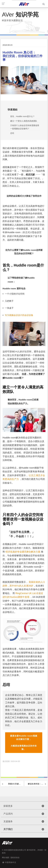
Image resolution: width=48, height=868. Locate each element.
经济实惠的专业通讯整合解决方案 (23, 552)
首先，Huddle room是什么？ (22, 116)
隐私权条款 (15, 858)
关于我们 (8, 829)
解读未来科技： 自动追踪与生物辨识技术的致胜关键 (35, 785)
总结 (12, 133)
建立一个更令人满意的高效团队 (24, 121)
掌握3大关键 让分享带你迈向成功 (13, 785)
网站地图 (6, 858)
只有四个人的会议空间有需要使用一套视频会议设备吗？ (25, 127)
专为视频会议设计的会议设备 (19, 315)
